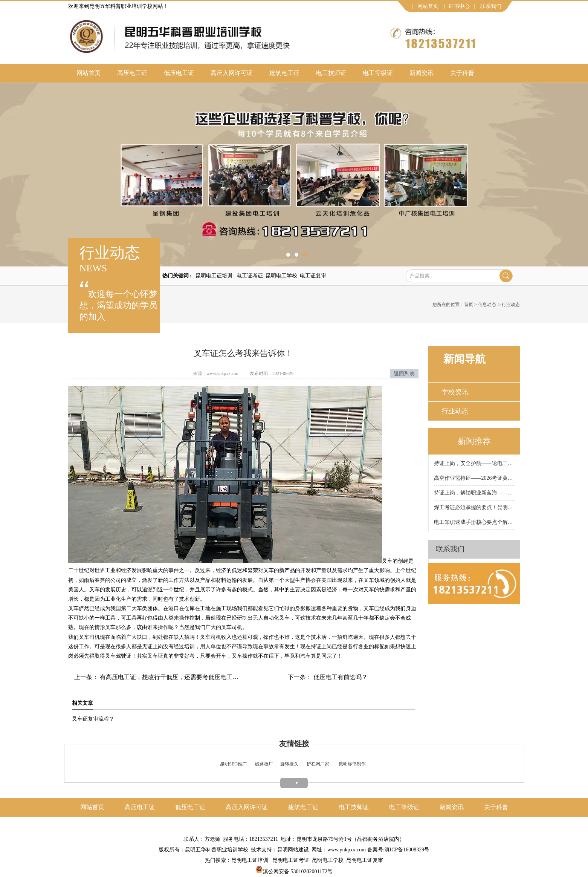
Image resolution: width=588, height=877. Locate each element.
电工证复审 (313, 276)
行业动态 (455, 411)
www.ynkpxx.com (223, 373)
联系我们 (491, 6)
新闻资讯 (422, 73)
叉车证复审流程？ (93, 719)
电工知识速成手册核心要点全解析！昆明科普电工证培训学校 (474, 522)
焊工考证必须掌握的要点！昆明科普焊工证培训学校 (474, 507)
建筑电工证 (284, 73)
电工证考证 (250, 276)
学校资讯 (455, 392)
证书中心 (459, 6)
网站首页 (428, 6)
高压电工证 (132, 73)
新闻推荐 (474, 441)
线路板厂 (264, 764)
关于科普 (462, 73)
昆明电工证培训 (214, 276)
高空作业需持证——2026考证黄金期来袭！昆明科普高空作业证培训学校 (474, 478)
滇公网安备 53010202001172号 (294, 872)
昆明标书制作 (352, 764)
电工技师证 (331, 73)
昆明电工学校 (281, 276)
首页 (469, 305)
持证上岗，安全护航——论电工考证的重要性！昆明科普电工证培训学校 (474, 463)
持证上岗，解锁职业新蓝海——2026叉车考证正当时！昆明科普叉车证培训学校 (474, 493)
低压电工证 (179, 73)
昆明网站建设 (293, 850)
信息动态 (487, 305)
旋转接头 (289, 764)
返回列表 (404, 374)
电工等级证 (378, 73)
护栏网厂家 (318, 764)
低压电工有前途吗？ (340, 677)
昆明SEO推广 (233, 764)
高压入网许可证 (232, 73)
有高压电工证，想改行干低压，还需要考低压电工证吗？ (174, 677)
